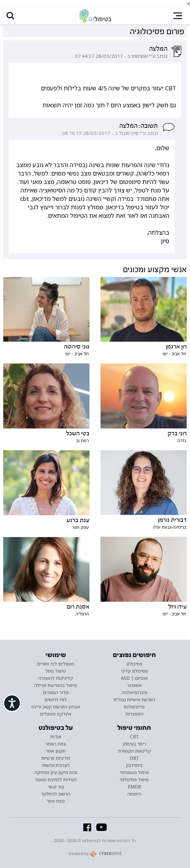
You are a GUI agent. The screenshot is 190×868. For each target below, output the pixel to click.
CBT (134, 737)
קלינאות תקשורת (134, 751)
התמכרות (134, 714)
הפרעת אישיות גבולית (134, 700)
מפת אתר (56, 801)
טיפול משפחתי (134, 772)
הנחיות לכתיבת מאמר (56, 780)
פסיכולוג (134, 664)
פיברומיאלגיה (134, 692)
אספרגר (134, 685)
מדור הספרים (56, 692)
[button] (10, 16)
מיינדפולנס (134, 707)
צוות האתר (56, 744)
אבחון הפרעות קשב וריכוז (56, 707)
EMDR (134, 787)
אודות (56, 737)
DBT (134, 758)
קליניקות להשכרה (56, 678)
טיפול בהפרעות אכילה (56, 685)
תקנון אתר (56, 751)
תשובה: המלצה (139, 126)
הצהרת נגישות (56, 765)
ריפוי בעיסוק (134, 744)
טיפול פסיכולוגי (134, 780)
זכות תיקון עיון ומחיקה (56, 772)
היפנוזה (134, 794)
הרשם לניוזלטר (56, 794)
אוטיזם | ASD (134, 678)
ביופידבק (134, 765)
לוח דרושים (56, 700)
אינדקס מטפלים (56, 714)
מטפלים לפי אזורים (56, 664)
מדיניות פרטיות (56, 758)
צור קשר (56, 787)
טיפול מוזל (56, 671)
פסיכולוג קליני (134, 671)
